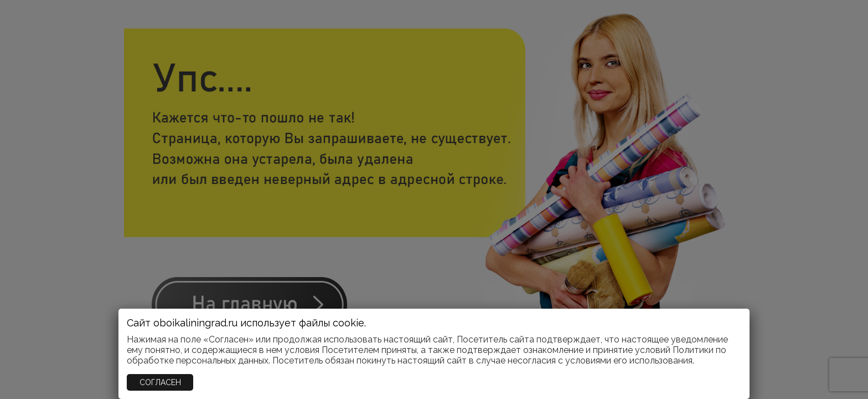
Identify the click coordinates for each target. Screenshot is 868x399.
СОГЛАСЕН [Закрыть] (160, 382)
